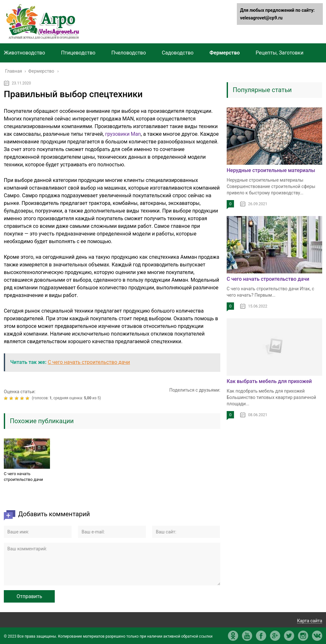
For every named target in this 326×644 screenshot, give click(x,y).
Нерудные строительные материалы (271, 170)
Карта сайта (310, 621)
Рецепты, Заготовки (280, 53)
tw (289, 636)
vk (317, 636)
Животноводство (25, 53)
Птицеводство (78, 53)
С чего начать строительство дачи (23, 477)
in (303, 636)
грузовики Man (123, 134)
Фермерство (225, 53)
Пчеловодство (129, 53)
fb (261, 636)
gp (275, 636)
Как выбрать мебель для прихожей (269, 381)
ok (233, 636)
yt (247, 636)
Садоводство (178, 53)
